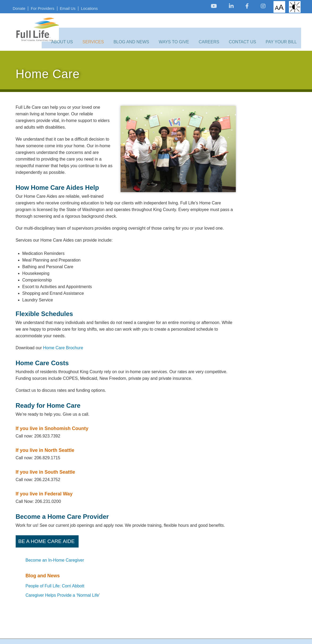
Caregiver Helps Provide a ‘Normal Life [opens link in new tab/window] (257, 157)
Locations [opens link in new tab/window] (99, 7)
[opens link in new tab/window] (206, 6)
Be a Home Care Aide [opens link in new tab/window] (47, 552)
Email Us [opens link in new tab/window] (75, 7)
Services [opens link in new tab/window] (106, 30)
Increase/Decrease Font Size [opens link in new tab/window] (273, 7)
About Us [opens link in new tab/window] (78, 30)
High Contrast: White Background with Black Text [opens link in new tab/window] (290, 7)
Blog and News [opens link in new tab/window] (141, 30)
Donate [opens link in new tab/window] (24, 7)
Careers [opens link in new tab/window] (212, 30)
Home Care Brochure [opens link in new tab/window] (63, 345)
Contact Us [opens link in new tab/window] (243, 30)
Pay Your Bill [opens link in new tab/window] (278, 30)
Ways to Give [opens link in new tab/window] (180, 30)
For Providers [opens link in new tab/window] (49, 7)
